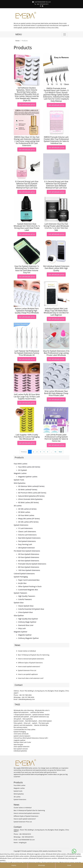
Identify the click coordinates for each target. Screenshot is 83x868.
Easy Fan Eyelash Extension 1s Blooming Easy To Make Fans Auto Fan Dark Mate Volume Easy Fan (27, 269)
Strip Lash (22, 628)
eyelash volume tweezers (22, 736)
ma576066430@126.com (43, 2)
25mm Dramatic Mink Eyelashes (30, 499)
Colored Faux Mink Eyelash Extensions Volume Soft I (31, 738)
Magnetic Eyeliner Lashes (28, 477)
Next (60, 452)
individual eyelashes (20, 751)
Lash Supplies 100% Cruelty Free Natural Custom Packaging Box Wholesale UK (27, 437)
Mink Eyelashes (20, 483)
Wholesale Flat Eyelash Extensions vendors (43, 858)
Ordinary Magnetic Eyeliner (29, 638)
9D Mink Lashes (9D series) (28, 502)
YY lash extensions (25, 528)
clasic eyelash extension (22, 747)
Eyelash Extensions (21, 525)
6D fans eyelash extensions (29, 561)
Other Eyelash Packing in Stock (30, 586)
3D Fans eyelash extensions (29, 554)
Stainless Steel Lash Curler (22, 742)
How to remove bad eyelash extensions (31, 659)
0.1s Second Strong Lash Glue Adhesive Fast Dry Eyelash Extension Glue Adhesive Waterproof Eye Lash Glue (56, 185)
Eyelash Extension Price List (27, 670)
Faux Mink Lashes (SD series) (29, 467)
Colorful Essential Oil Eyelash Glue (31, 609)
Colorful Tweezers (25, 599)
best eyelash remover (21, 749)
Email (69, 865)
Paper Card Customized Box (29, 580)
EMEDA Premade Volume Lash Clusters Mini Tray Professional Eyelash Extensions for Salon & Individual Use (56, 140)
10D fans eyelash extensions (29, 570)
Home (18, 41)
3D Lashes (18, 506)
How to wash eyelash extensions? (29, 666)
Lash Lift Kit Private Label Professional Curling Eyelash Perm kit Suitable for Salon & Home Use (56, 438)
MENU (19, 34)
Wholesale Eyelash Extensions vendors (43, 856)
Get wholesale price (27, 104)
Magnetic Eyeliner (21, 632)
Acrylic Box (22, 583)
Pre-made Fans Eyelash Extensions (27, 551)
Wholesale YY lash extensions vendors (69, 856)
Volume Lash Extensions (27, 535)
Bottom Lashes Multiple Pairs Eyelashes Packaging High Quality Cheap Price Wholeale (27, 311)
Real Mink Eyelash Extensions (29, 538)
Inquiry (14, 865)
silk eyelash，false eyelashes (23, 719)
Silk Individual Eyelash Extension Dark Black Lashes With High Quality (56, 268)
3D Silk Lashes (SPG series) (28, 522)
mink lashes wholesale (21, 734)
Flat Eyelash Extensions (27, 541)
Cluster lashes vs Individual (27, 651)
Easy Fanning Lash (25, 544)
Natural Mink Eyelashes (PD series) (31, 496)
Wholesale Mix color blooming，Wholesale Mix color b (32, 710)
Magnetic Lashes (20, 473)
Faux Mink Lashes (21, 464)
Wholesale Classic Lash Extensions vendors (14, 858)
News (18, 645)
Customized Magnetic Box (28, 590)
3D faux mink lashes (26, 515)
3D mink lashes (24, 512)
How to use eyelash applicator (28, 674)
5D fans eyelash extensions (29, 557)
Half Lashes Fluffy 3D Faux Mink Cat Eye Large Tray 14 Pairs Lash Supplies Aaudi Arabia (27, 396)
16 (55, 452)
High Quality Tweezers (27, 596)
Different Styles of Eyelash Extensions (30, 663)
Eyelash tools (19, 480)
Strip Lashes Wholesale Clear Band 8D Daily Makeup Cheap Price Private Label (56, 393)
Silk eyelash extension (27, 548)
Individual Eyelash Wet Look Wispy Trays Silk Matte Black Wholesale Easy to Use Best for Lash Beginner (56, 312)
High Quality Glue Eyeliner (28, 619)
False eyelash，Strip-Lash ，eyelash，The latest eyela (31, 723)
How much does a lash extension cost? (31, 678)
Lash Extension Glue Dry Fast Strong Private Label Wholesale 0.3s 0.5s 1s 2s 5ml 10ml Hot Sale (56, 227)
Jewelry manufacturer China (52, 851)
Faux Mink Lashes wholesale (17, 854)
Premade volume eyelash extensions (32, 564)
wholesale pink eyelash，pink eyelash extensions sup (31, 717)
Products (19, 457)
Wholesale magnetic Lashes (36, 854)
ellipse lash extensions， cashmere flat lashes (29, 712)
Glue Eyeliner (19, 615)
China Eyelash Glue (25, 612)
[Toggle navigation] (65, 34)
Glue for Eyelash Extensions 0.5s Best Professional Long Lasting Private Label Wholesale (56, 353)
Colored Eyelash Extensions (24, 573)
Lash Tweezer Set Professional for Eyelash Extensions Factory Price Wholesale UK (27, 353)
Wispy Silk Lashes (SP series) (29, 518)
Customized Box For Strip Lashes (25, 729)
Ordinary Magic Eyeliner (27, 622)
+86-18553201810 (42, 4)
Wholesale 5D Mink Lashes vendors (18, 856)
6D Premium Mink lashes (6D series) (32, 493)
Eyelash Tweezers (21, 593)
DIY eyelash (23, 470)
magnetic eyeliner (20, 740)
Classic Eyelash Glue (26, 606)
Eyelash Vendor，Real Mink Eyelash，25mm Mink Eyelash (33, 721)
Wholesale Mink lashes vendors (56, 854)
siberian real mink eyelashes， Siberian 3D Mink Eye (31, 725)
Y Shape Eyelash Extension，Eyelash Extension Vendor (32, 715)
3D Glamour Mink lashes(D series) (31, 486)
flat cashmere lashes (21, 727)
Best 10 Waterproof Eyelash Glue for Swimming (34, 655)
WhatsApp (41, 865)
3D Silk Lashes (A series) (27, 509)
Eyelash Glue (19, 603)
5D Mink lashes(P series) (28, 489)
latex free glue (18, 744)
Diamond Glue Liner (26, 625)
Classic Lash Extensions (27, 531)
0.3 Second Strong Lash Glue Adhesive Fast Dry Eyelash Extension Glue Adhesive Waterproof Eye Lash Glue (27, 185)
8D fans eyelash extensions (29, 567)
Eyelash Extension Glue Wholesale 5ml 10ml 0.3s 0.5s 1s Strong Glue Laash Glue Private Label (27, 227)
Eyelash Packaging (21, 577)
